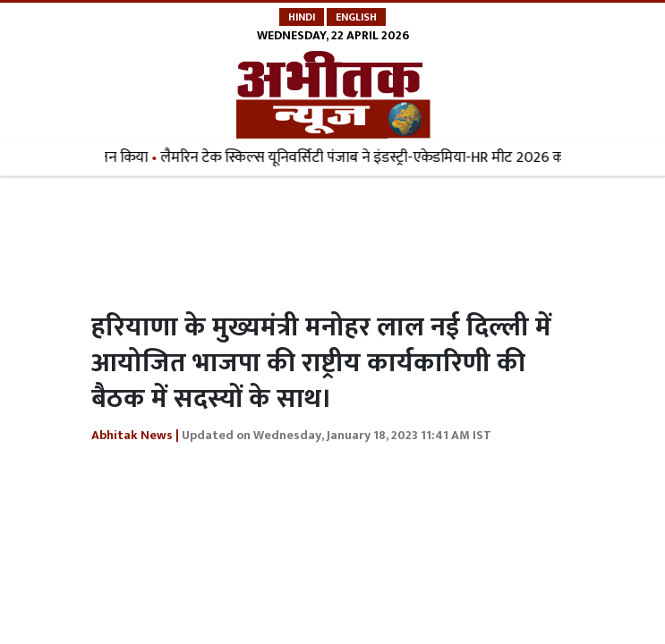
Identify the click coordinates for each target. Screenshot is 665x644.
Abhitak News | (135, 435)
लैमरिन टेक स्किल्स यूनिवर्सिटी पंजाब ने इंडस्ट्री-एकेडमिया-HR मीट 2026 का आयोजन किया (406, 157)
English (356, 17)
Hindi (302, 17)
